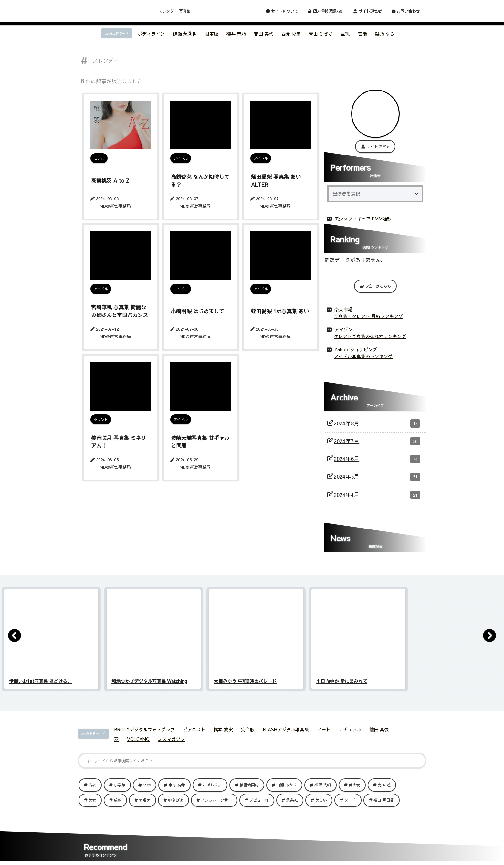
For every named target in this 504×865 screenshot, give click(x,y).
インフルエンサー (216, 799)
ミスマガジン (171, 738)
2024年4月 (377, 494)
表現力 (145, 799)
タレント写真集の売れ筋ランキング (370, 335)
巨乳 (345, 34)
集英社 (292, 799)
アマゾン (343, 328)
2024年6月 (377, 458)
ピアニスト (194, 728)
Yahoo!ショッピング (356, 348)
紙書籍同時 (249, 784)
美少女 (354, 784)
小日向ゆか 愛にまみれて (342, 680)
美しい (321, 799)
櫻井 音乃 (236, 34)
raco (147, 784)
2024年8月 (377, 422)
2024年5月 (377, 475)
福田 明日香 (384, 799)
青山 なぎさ (321, 34)
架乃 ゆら (385, 34)
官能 (362, 34)
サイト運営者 (368, 11)
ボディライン (151, 34)
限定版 (212, 34)
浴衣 (92, 784)
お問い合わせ (406, 11)
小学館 (120, 784)
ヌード (350, 799)
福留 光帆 (323, 784)
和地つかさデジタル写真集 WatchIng (149, 680)
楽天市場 (343, 308)
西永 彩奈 (291, 34)
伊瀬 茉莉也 (185, 34)
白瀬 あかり (287, 784)
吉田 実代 (264, 34)
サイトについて (282, 11)
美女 (92, 799)
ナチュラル (350, 728)
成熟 (118, 799)
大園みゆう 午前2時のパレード (245, 680)
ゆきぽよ (176, 799)
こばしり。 (212, 784)
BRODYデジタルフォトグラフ (145, 728)
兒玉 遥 (384, 784)
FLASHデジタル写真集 (286, 728)
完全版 (248, 728)
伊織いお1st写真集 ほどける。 (40, 680)
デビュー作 (259, 799)
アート (324, 728)
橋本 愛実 (223, 728)
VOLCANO (138, 738)
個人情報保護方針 (326, 11)
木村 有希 (177, 784)
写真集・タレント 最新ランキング (368, 315)
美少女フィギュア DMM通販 (363, 217)
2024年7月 (377, 440)
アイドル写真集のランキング (363, 355)
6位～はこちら (375, 285)
